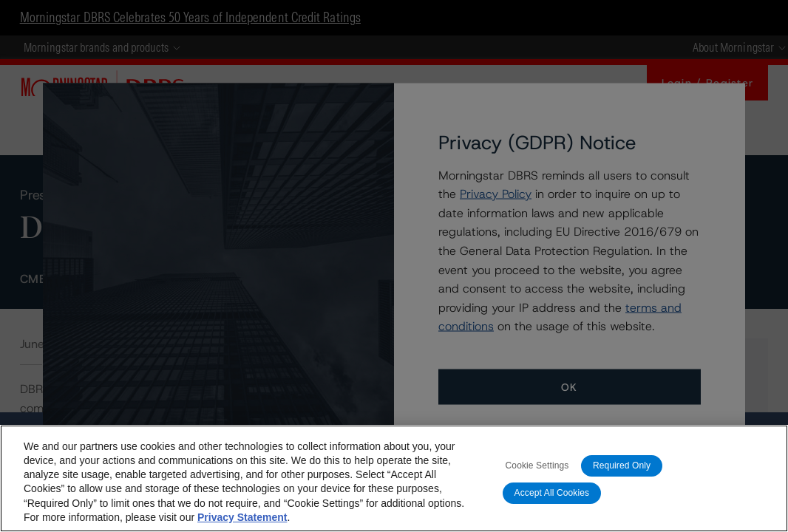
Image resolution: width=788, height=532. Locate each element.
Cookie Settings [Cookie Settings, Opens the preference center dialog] (537, 465)
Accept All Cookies (552, 493)
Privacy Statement (242, 517)
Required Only (622, 465)
